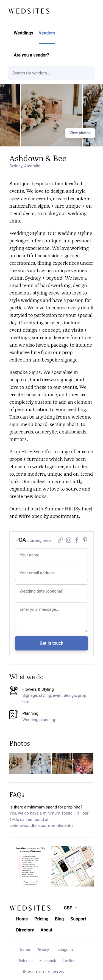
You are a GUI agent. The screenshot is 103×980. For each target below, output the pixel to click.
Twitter (69, 961)
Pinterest (25, 961)
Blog (59, 919)
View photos (80, 133)
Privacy (43, 950)
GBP (68, 908)
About (47, 930)
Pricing (41, 919)
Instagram (64, 950)
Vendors (47, 33)
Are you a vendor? (31, 55)
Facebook (48, 961)
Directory (25, 930)
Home (22, 919)
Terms (25, 950)
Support (78, 919)
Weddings (23, 33)
